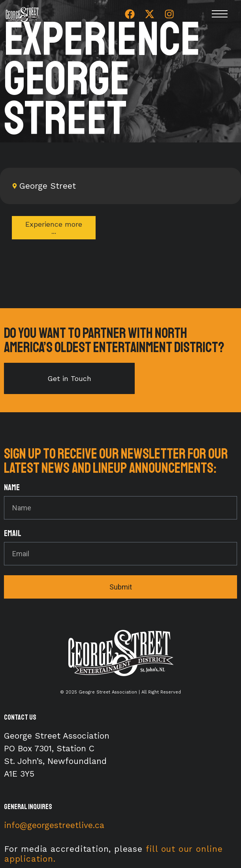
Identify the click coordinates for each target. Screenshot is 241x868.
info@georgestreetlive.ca (54, 825)
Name (12, 488)
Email (13, 534)
